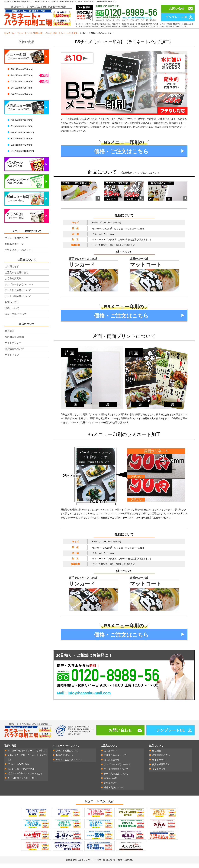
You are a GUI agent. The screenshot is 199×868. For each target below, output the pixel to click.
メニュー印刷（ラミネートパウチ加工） (28, 756)
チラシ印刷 (16, 221)
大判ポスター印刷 (19, 113)
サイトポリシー (13, 348)
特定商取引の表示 (14, 342)
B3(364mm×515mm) (22, 144)
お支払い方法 (12, 308)
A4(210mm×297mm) (22, 81)
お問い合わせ (120, 736)
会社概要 (10, 336)
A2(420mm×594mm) (22, 125)
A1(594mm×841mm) (22, 132)
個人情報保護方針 (14, 354)
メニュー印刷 (19, 62)
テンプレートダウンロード (19, 290)
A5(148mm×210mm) (22, 75)
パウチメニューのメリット (19, 255)
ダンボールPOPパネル (15, 170)
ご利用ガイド (12, 272)
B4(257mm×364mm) (22, 100)
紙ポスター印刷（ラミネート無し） (25, 779)
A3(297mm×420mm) (22, 87)
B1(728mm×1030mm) (22, 156)
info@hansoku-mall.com (90, 699)
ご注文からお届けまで (17, 278)
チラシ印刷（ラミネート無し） (23, 783)
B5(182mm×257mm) (22, 93)
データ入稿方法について (18, 302)
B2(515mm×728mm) (22, 150)
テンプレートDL (171, 736)
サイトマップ (12, 360)
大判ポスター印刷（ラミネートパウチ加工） (28, 763)
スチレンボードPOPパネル (18, 187)
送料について (12, 314)
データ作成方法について (18, 296)
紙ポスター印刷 (18, 204)
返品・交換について (15, 320)
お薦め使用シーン (14, 249)
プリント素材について (17, 244)
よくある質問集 (13, 284)
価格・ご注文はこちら (121, 157)
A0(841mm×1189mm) (22, 138)
